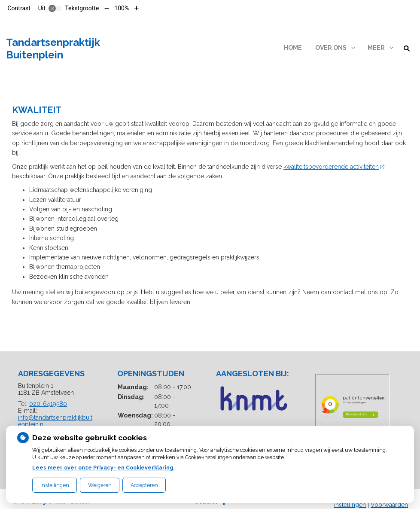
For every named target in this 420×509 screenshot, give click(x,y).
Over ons (331, 48)
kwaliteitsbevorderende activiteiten (334, 167)
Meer (376, 48)
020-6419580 (48, 404)
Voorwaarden (389, 505)
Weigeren (100, 485)
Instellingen (55, 485)
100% (122, 8)
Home (293, 48)
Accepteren (144, 485)
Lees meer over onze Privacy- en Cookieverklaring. (103, 468)
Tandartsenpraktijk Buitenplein (53, 49)
